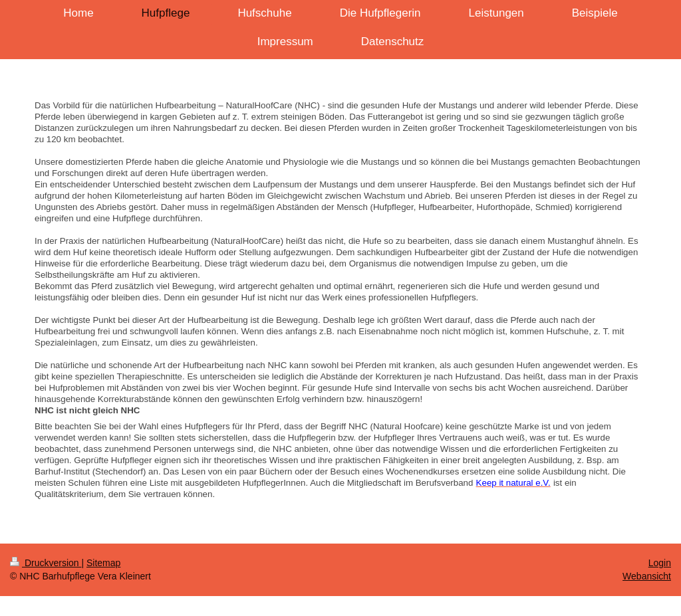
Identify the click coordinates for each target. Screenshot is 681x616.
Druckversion (46, 563)
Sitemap (103, 563)
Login (660, 563)
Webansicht (647, 576)
